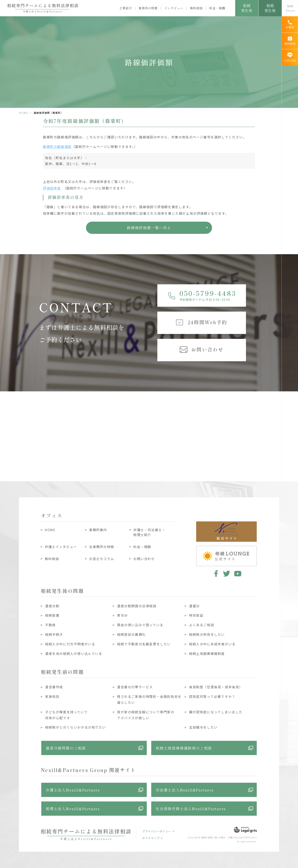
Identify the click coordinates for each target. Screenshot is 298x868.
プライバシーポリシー (157, 831)
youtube (238, 574)
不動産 (51, 625)
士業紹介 (126, 8)
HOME (24, 113)
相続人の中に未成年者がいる (212, 644)
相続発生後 (270, 8)
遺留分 (194, 606)
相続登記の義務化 (131, 634)
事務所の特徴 (148, 8)
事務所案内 (98, 530)
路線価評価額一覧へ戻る (149, 228)
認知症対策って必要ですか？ (212, 696)
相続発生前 (247, 8)
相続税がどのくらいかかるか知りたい (76, 727)
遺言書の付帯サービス (135, 687)
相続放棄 (52, 615)
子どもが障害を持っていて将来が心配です (66, 715)
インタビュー (174, 8)
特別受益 (196, 615)
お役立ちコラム (102, 559)
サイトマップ (151, 838)
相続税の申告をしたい (207, 634)
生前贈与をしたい (203, 727)
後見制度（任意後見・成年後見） (216, 687)
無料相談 (196, 8)
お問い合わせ (144, 559)
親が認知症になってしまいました (216, 712)
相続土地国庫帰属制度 (207, 653)
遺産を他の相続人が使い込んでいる (74, 653)
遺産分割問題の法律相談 (137, 606)
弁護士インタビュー (61, 547)
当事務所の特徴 (102, 547)
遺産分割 (52, 606)
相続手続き (54, 634)
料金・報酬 (217, 8)
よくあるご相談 (202, 625)
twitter (227, 574)
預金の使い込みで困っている (140, 625)
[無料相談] (290, 41)
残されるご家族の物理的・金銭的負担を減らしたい (149, 699)
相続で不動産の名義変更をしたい (144, 644)
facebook (215, 574)
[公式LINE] (290, 57)
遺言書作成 (54, 687)
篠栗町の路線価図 (57, 147)
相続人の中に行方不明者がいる (70, 644)
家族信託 (52, 696)
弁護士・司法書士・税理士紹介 (149, 532)
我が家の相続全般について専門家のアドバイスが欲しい (146, 715)
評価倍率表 (52, 188)
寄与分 (122, 615)
